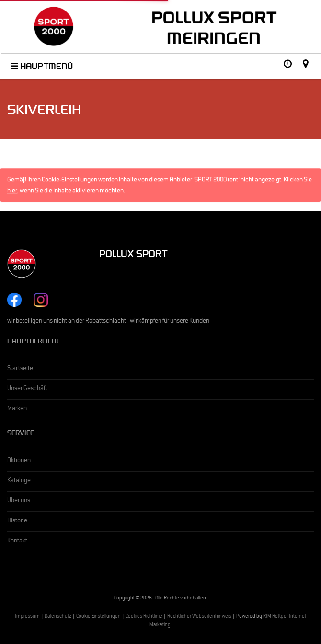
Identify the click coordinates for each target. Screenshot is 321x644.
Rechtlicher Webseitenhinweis (199, 617)
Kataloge (19, 481)
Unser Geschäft (27, 389)
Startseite (20, 369)
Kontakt (17, 542)
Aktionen (19, 461)
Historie (17, 521)
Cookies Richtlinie (144, 617)
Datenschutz (58, 617)
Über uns (19, 501)
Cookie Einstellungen (98, 617)
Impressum (27, 617)
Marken (17, 409)
